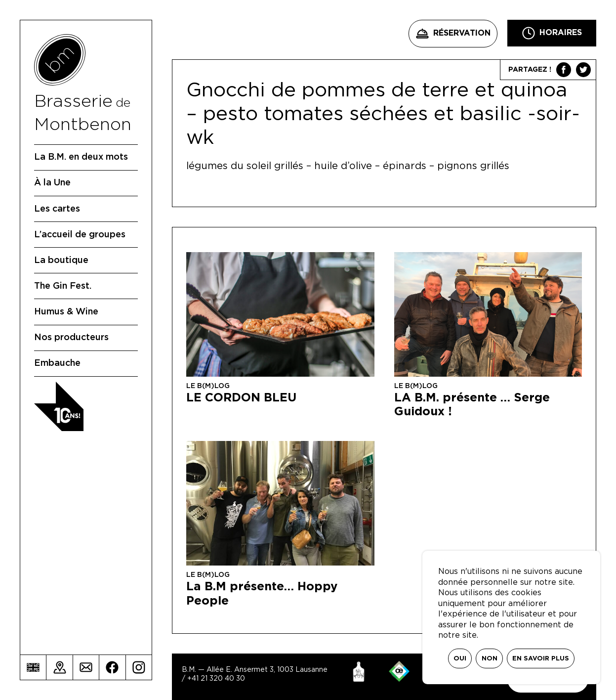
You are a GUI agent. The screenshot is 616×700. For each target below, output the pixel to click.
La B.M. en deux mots (81, 157)
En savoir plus (541, 659)
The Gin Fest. (63, 286)
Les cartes (57, 209)
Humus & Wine (66, 312)
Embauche (57, 363)
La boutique (61, 261)
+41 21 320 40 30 (216, 679)
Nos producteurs (71, 338)
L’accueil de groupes (80, 235)
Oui (460, 659)
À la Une (52, 183)
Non (490, 659)
